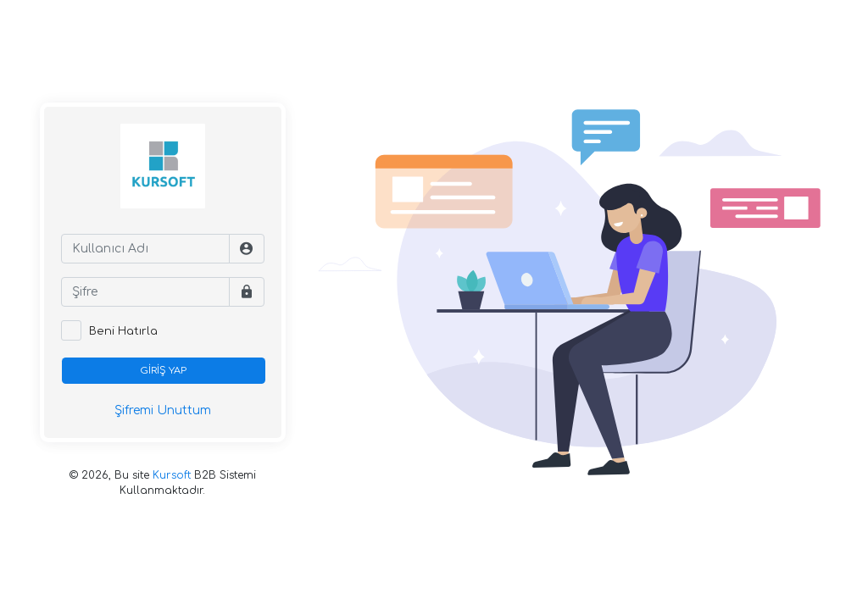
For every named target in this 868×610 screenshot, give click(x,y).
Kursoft (172, 475)
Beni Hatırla (123, 331)
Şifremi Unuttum (163, 410)
